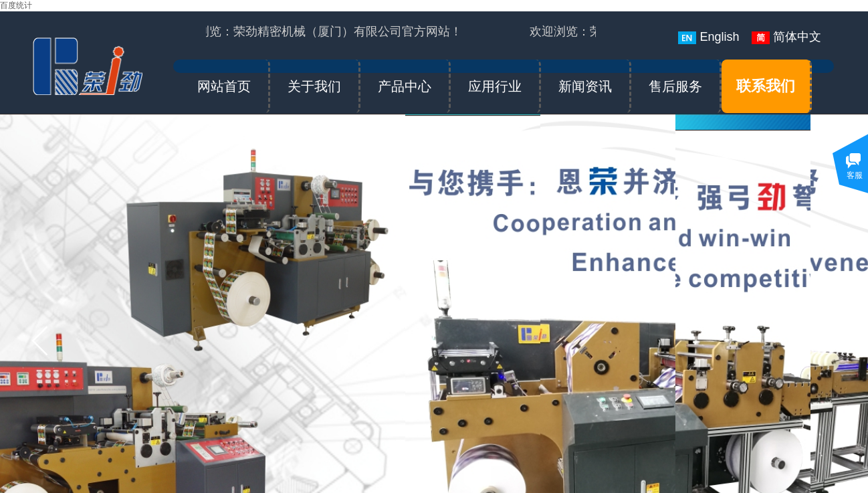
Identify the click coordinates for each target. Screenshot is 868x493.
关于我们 (314, 86)
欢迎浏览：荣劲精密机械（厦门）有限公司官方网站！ (318, 31)
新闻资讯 (585, 86)
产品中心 (405, 86)
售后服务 (675, 86)
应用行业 (495, 86)
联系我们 (766, 86)
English (709, 37)
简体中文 (786, 37)
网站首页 (224, 86)
